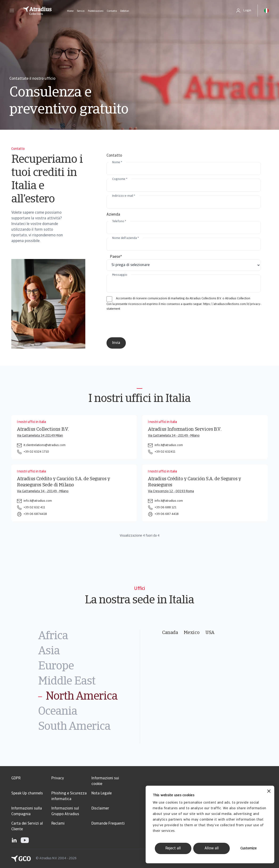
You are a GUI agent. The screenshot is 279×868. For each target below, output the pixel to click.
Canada (170, 633)
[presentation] (146, 324)
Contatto (112, 11)
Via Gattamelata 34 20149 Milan (40, 436)
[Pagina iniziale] (37, 11)
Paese (116, 257)
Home (70, 11)
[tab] (89, 636)
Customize (248, 849)
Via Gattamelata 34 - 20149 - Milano (174, 436)
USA (210, 633)
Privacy (58, 778)
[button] (12, 11)
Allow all (212, 848)
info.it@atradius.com (169, 445)
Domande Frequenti (108, 824)
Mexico (192, 633)
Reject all (173, 848)
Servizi (81, 11)
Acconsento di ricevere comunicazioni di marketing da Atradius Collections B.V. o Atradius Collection (183, 298)
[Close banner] (269, 792)
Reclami (58, 824)
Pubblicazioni (96, 11)
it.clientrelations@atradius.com (45, 445)
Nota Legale (102, 793)
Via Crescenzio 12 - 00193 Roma (171, 491)
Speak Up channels (27, 793)
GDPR (16, 778)
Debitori (125, 11)
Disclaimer (100, 809)
